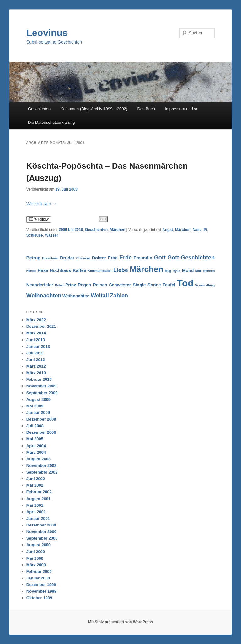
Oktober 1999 (39, 598)
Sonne (154, 285)
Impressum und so (182, 109)
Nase (197, 230)
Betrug (33, 258)
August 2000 (38, 545)
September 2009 (42, 393)
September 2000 (42, 538)
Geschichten (39, 109)
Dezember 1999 (41, 585)
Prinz (71, 285)
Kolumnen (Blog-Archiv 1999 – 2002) (94, 109)
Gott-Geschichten (191, 258)
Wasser (51, 235)
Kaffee (80, 270)
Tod (185, 283)
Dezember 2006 (41, 432)
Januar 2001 (38, 518)
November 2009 (41, 386)
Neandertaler (40, 285)
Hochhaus (61, 270)
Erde (126, 258)
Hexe (43, 270)
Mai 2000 (35, 558)
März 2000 (36, 565)
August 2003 (38, 459)
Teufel (169, 285)
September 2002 (42, 472)
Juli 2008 (35, 426)
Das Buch (146, 109)
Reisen (100, 285)
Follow (39, 219)
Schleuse (35, 235)
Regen (85, 285)
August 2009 (38, 399)
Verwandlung (205, 285)
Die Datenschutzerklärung (51, 122)
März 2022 (36, 320)
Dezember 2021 (41, 326)
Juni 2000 (36, 552)
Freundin (143, 258)
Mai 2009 (35, 406)
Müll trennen (205, 271)
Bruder (67, 258)
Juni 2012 (36, 360)
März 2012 (36, 366)
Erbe (113, 258)
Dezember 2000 (41, 525)
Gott (160, 258)
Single (139, 285)
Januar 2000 (38, 578)
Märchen (118, 230)
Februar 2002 (39, 492)
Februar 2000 (39, 571)
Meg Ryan (172, 271)
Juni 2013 (36, 340)
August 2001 (38, 499)
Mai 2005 (35, 439)
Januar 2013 (38, 346)
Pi (205, 230)
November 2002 (41, 466)
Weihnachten (44, 296)
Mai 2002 (35, 485)
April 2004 (36, 446)
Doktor (99, 258)
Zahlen (119, 296)
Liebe (121, 270)
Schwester (120, 285)
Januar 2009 (38, 413)
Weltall (100, 296)
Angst (168, 230)
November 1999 (41, 591)
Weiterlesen (42, 204)
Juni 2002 (36, 479)
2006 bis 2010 (71, 230)
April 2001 (36, 512)
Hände (31, 271)
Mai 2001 (35, 505)
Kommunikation (100, 271)
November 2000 (41, 532)
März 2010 (36, 373)
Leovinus (47, 33)
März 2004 (36, 452)
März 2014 (36, 333)
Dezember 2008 (41, 419)
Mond (188, 270)
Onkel (59, 285)
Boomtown (50, 258)
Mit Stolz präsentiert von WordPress (120, 622)
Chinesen (83, 258)
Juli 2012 (35, 353)
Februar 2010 (39, 379)
